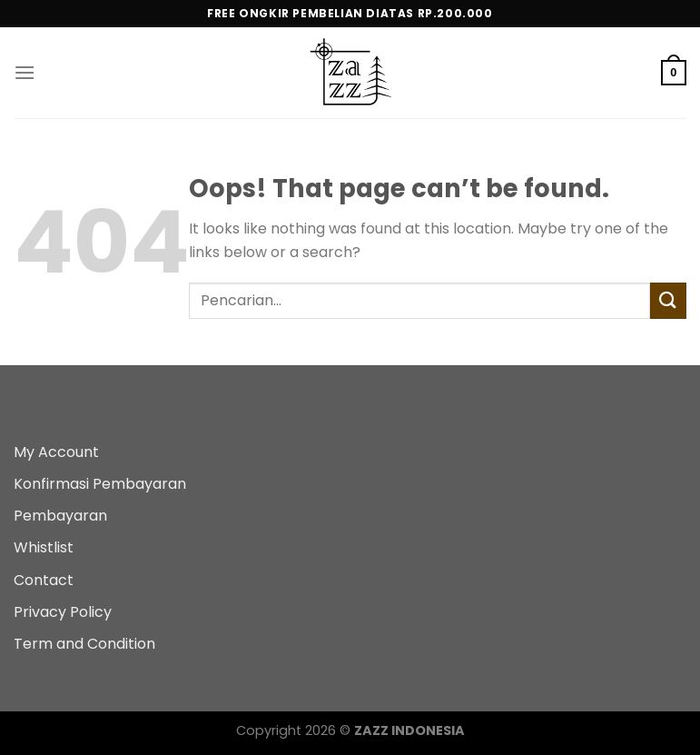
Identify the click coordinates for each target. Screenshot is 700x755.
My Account (56, 452)
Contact (44, 580)
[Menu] (25, 72)
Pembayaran (60, 516)
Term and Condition (84, 644)
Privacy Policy (63, 612)
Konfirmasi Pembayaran (100, 484)
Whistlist (44, 547)
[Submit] (668, 300)
